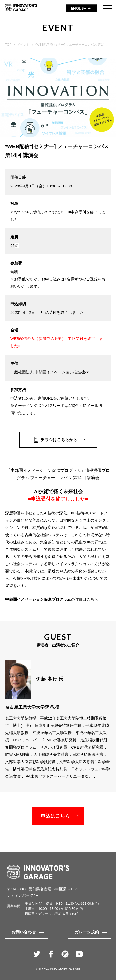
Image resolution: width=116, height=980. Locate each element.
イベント (23, 45)
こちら (92, 599)
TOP (8, 45)
